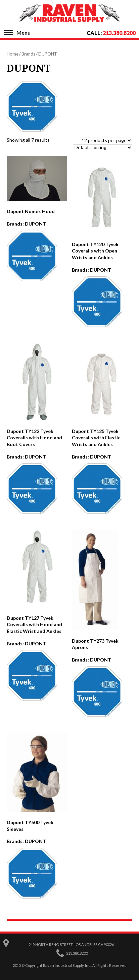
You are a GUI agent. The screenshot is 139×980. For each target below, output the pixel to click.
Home (13, 54)
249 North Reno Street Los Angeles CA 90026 (71, 944)
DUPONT (35, 224)
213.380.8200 (119, 33)
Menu (24, 32)
